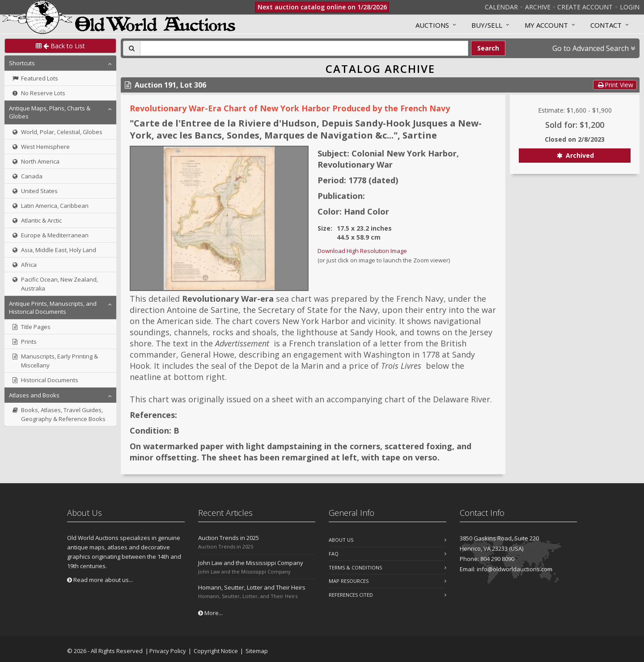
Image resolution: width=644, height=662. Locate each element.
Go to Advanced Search (594, 48)
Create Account (585, 7)
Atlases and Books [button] (34, 395)
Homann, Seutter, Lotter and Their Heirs (252, 587)
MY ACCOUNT (546, 25)
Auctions (432, 25)
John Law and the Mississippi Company (251, 563)
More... (210, 613)
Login (630, 7)
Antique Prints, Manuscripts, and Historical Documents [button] (53, 308)
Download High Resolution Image (362, 251)
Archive (538, 7)
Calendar (501, 7)
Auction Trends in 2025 (229, 538)
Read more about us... (100, 580)
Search (488, 48)
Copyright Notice (216, 651)
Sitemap (257, 651)
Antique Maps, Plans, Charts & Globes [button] (50, 112)
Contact (606, 25)
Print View (615, 85)
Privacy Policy (168, 651)
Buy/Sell (487, 25)
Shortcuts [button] (22, 63)
